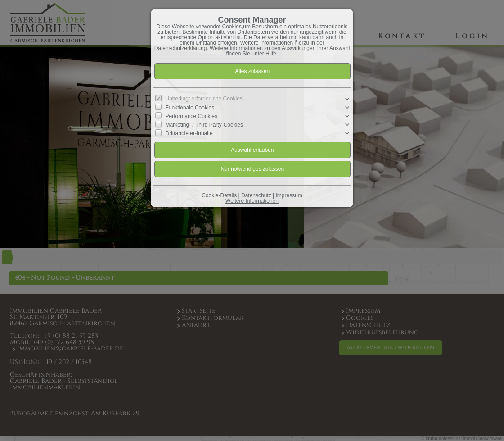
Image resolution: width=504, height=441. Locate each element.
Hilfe (271, 54)
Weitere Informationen (252, 201)
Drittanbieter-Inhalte (189, 133)
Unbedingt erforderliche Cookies (204, 99)
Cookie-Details (219, 195)
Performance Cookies (191, 116)
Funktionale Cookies (190, 108)
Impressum (289, 195)
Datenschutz (256, 195)
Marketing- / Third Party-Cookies (205, 125)
